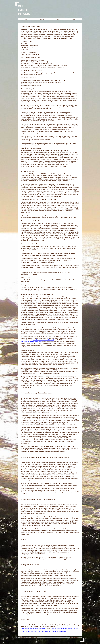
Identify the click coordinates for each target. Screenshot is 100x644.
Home (26, 19)
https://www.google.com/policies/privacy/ (33, 628)
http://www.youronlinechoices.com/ (31, 342)
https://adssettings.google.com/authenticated (65, 628)
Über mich (42, 19)
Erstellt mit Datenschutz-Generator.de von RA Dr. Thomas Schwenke (43, 632)
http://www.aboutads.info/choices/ (43, 340)
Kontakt (74, 19)
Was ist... (58, 19)
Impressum (79, 637)
